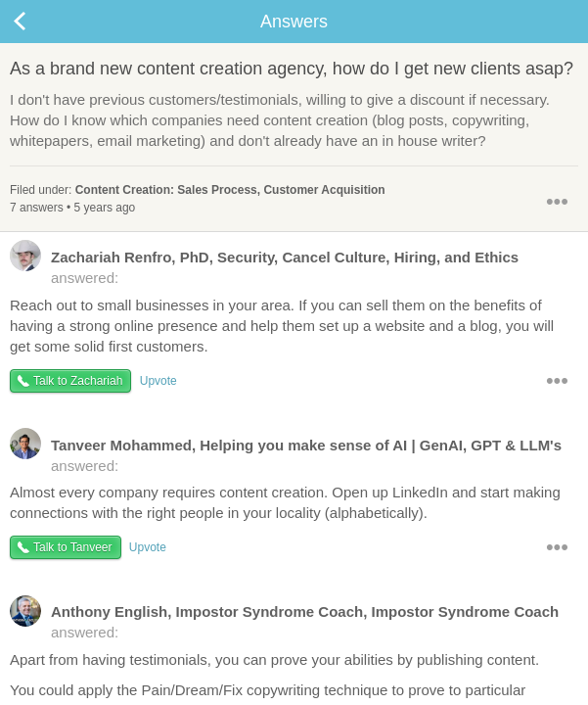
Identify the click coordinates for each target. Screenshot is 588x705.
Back (39, 22)
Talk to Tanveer (73, 547)
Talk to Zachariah (78, 381)
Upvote (158, 381)
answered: (264, 266)
